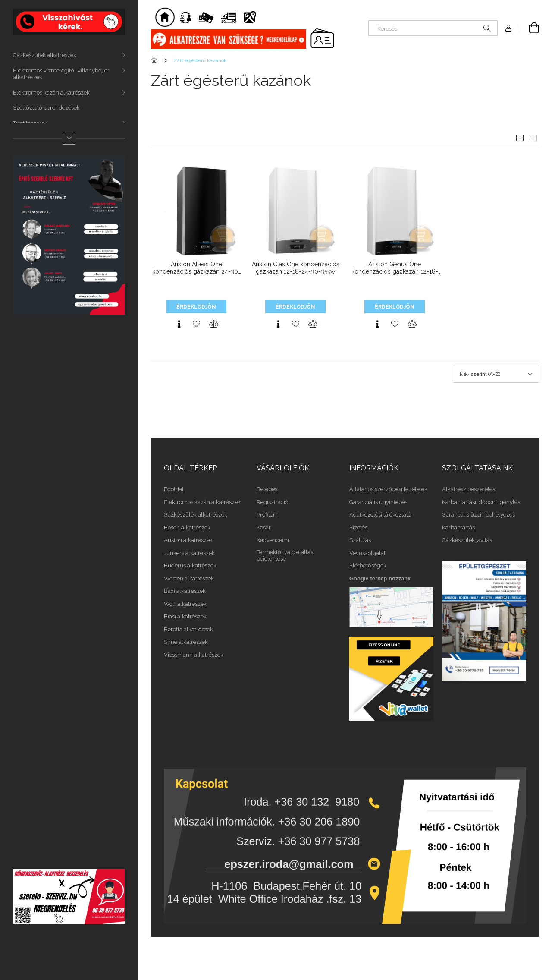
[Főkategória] (155, 60)
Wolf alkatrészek (185, 604)
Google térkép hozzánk (380, 578)
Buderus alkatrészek (190, 566)
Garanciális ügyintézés (378, 502)
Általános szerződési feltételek (388, 489)
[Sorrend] (496, 374)
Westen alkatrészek (189, 578)
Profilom (268, 515)
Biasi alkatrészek (185, 616)
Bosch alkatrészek (187, 528)
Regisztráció (272, 502)
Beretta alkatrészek (188, 629)
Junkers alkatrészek (189, 553)
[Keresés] (433, 28)
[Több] (69, 138)
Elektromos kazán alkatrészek (51, 93)
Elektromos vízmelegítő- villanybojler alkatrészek (61, 74)
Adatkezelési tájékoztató (380, 515)
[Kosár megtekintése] (529, 28)
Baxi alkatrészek (185, 591)
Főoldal (174, 489)
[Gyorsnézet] (179, 324)
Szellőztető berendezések (46, 108)
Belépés (267, 489)
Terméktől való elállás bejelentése (285, 556)
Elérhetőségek (368, 566)
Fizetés (358, 528)
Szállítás (360, 540)
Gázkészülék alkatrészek (45, 55)
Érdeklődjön (196, 307)
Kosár (264, 528)
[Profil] (508, 28)
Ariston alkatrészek (188, 540)
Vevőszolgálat (367, 553)
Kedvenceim (273, 540)
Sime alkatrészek (186, 642)
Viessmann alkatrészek (194, 655)
